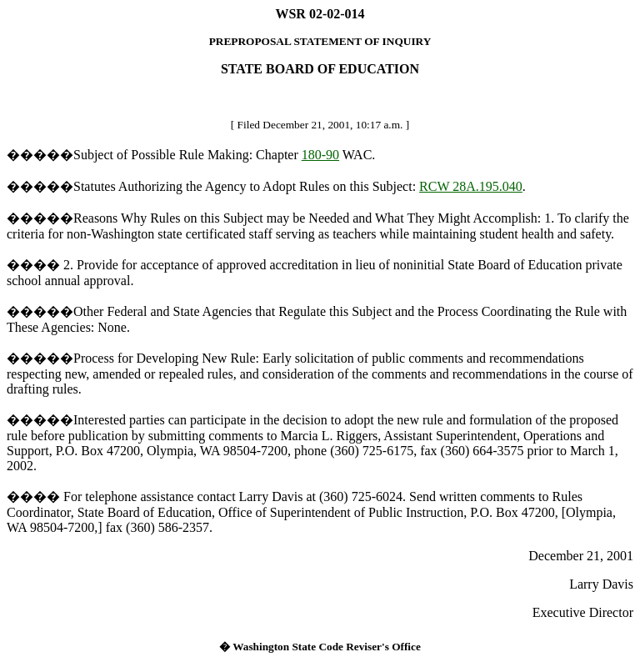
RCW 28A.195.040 (471, 186)
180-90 (320, 155)
